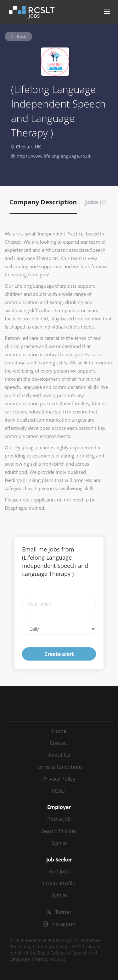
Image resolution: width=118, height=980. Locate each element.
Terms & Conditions (59, 767)
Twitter (63, 912)
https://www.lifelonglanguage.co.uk (54, 156)
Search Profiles (59, 831)
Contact (59, 743)
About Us (59, 755)
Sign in (59, 843)
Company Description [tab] (43, 202)
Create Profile (59, 883)
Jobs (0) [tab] (96, 202)
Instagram (63, 924)
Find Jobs (59, 872)
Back (21, 36)
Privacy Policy (59, 779)
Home (59, 731)
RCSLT (59, 791)
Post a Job (59, 819)
